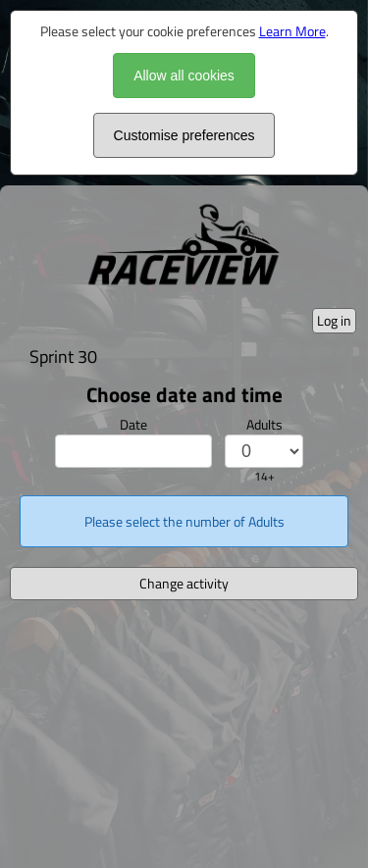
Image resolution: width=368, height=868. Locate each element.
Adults (264, 424)
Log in (334, 320)
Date (133, 424)
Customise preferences (184, 135)
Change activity (184, 583)
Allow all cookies (184, 76)
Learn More (292, 31)
